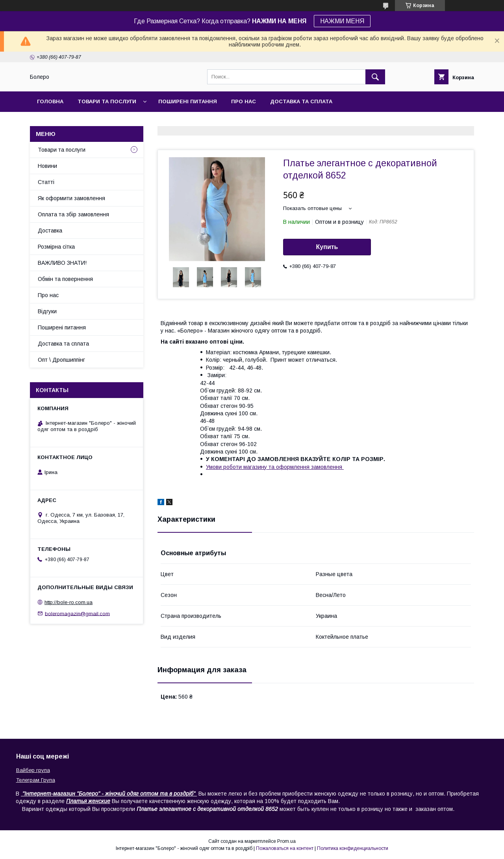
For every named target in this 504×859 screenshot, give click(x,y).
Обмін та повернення (65, 279)
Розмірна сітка (56, 247)
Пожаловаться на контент (285, 848)
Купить (327, 247)
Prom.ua (286, 841)
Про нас (244, 101)
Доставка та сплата (301, 101)
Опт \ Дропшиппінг (61, 360)
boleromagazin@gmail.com (77, 613)
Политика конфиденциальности (353, 848)
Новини (47, 166)
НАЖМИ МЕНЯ (342, 21)
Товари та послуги (107, 101)
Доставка (50, 231)
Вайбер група (33, 770)
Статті (46, 182)
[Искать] (375, 77)
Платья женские (88, 801)
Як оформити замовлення (71, 198)
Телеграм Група (36, 780)
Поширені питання (188, 101)
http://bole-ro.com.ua (69, 602)
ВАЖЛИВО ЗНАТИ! (62, 263)
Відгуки (47, 311)
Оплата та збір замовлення (73, 214)
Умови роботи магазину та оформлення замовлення (275, 467)
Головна (50, 101)
